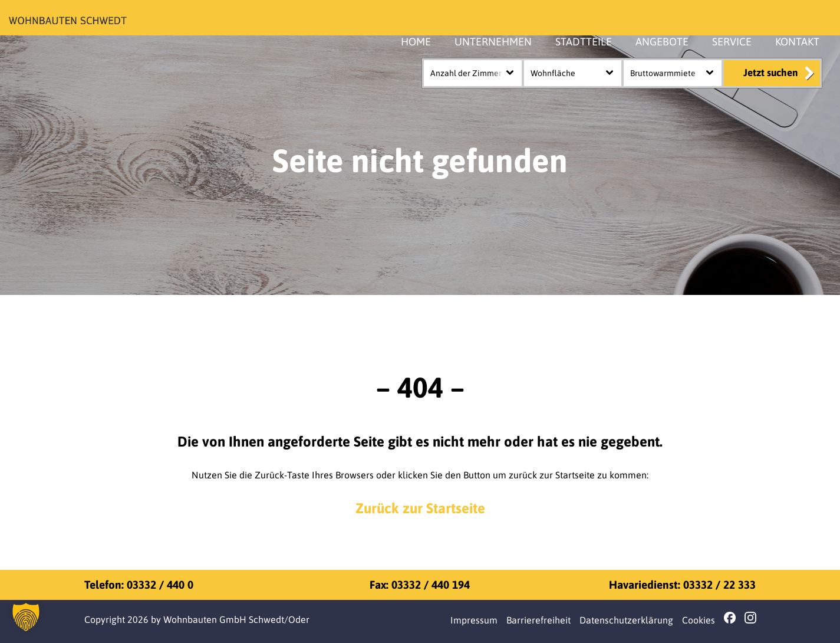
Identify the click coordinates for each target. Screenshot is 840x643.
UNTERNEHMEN (493, 42)
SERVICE (732, 42)
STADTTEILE (584, 42)
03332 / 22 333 (719, 585)
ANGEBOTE (662, 42)
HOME (416, 42)
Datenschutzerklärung (626, 620)
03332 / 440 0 (160, 585)
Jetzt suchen (770, 73)
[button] (26, 617)
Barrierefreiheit (538, 620)
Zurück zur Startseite (420, 508)
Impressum (474, 620)
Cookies (699, 620)
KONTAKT (797, 42)
